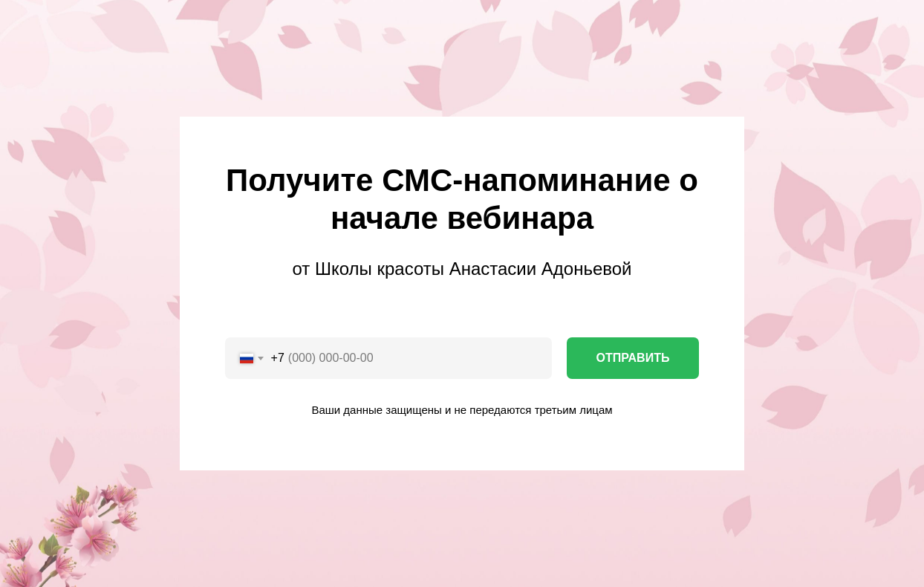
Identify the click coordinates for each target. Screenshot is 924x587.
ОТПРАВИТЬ (633, 358)
